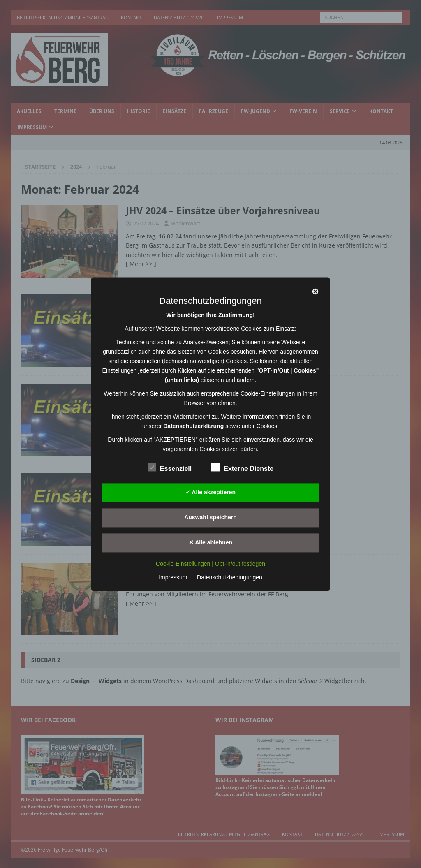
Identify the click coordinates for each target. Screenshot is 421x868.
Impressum (173, 577)
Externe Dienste (242, 468)
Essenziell (170, 468)
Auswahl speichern (210, 517)
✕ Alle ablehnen (210, 542)
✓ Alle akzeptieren (210, 492)
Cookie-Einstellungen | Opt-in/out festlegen (210, 564)
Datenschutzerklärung (193, 426)
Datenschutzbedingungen (230, 577)
